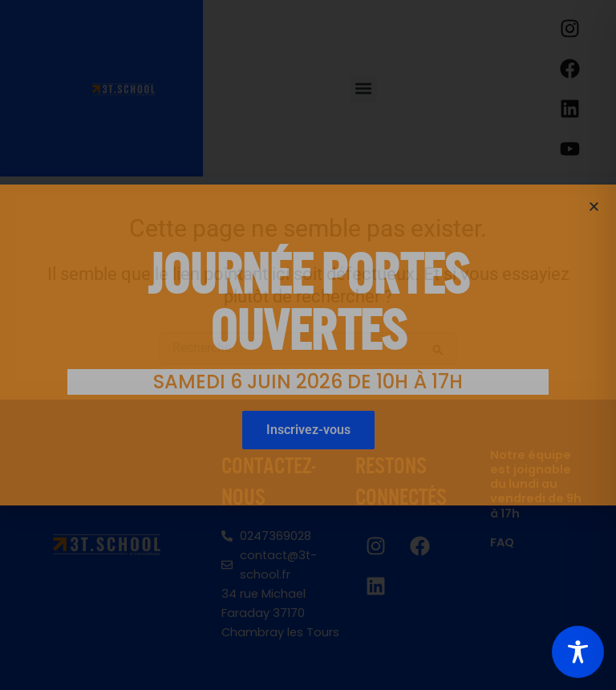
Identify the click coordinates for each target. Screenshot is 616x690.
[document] (308, 345)
